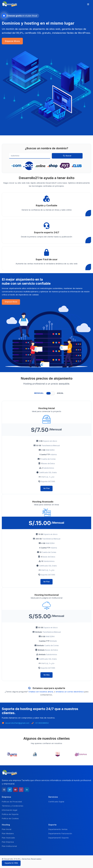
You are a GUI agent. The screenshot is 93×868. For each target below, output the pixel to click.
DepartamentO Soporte (58, 838)
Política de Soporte (10, 814)
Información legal (10, 810)
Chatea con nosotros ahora (41, 692)
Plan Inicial (7, 829)
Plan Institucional (9, 846)
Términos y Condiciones (13, 806)
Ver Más (47, 675)
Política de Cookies (10, 818)
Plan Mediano (8, 833)
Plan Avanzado (8, 838)
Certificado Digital (56, 802)
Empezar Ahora (12, 41)
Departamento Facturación (60, 833)
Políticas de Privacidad (12, 802)
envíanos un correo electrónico (70, 692)
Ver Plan (46, 488)
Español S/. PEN (11, 863)
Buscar (67, 156)
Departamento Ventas (58, 829)
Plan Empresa (8, 842)
